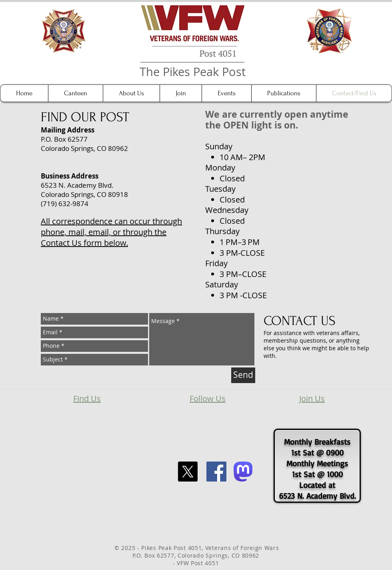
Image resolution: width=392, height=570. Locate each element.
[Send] (243, 375)
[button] (131, 93)
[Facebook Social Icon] (216, 472)
